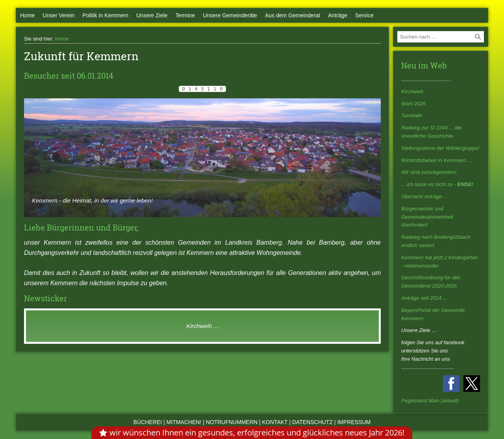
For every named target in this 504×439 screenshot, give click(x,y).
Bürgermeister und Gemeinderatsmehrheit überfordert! (427, 217)
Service (364, 15)
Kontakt (275, 422)
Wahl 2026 (413, 104)
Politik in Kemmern (105, 15)
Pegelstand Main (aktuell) (430, 401)
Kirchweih (412, 91)
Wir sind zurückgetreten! (429, 172)
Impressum (354, 422)
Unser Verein (58, 15)
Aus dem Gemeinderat (293, 15)
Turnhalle (412, 115)
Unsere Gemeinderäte (230, 15)
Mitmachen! (184, 422)
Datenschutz (312, 422)
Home (27, 15)
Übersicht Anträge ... (424, 196)
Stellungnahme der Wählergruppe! (440, 148)
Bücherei (148, 422)
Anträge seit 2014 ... (424, 298)
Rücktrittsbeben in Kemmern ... (436, 160)
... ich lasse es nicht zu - (437, 184)
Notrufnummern (232, 422)
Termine (185, 15)
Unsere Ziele (152, 15)
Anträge (338, 15)
